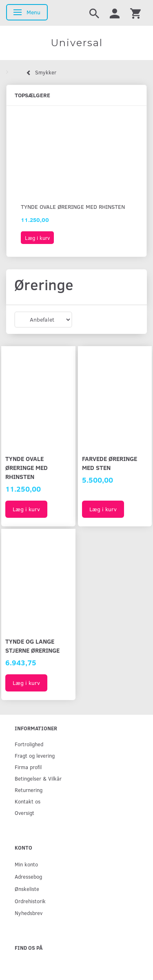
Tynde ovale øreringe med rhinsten (73, 207)
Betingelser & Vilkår (38, 778)
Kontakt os (28, 801)
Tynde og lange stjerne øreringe (32, 646)
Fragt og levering (35, 755)
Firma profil (28, 767)
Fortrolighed (29, 744)
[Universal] (76, 43)
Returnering (29, 790)
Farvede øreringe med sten (110, 463)
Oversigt (24, 813)
